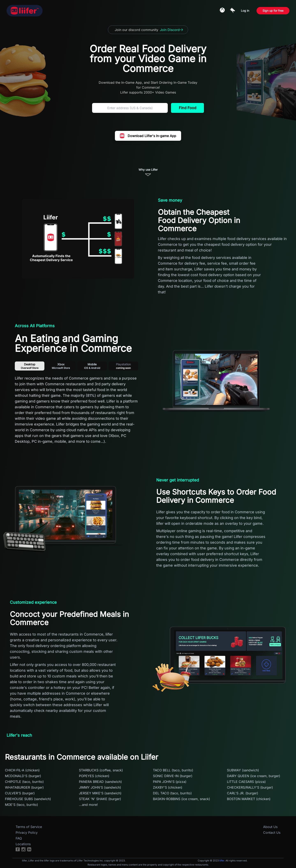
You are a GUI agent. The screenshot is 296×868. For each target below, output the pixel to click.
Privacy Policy (27, 833)
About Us (270, 827)
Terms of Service (29, 827)
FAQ (19, 838)
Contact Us (272, 833)
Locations (23, 844)
